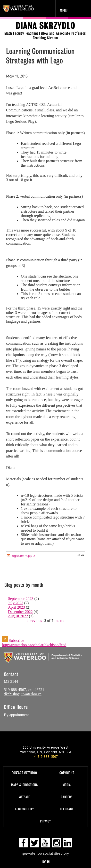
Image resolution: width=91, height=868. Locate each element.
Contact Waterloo (24, 773)
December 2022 (20, 612)
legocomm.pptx (23, 556)
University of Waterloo (24, 9)
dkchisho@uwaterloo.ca (23, 694)
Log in (46, 862)
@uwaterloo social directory (46, 853)
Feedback (67, 809)
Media (67, 785)
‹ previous (34, 620)
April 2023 (17, 607)
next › (60, 620)
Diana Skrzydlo (45, 26)
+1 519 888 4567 (46, 756)
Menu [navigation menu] (64, 11)
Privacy (45, 821)
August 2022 (18, 616)
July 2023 (16, 603)
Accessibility (24, 809)
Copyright (67, 773)
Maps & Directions (25, 785)
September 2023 (21, 599)
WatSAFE (25, 797)
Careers (67, 797)
